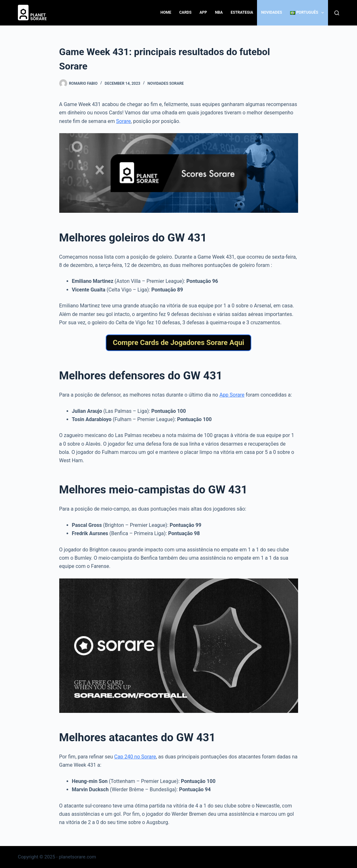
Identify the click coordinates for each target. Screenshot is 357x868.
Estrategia (242, 12)
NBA (219, 12)
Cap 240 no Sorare (135, 757)
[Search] (337, 13)
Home (166, 12)
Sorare (124, 121)
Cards (186, 12)
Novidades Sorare (166, 83)
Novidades (272, 12)
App (203, 12)
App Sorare (232, 395)
